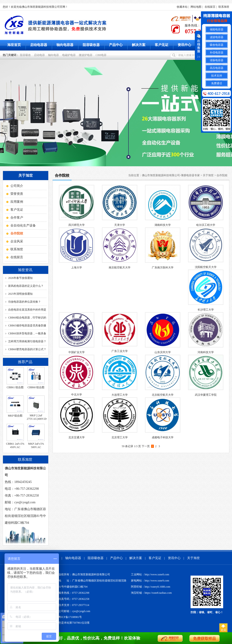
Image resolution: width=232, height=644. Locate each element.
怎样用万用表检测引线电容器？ (27, 341)
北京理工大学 (120, 437)
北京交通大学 (77, 437)
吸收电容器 (217, 45)
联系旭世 (224, 7)
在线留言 (210, 7)
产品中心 (116, 45)
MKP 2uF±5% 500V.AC (36, 445)
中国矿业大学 (77, 352)
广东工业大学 (120, 351)
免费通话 (217, 83)
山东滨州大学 (163, 352)
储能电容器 (217, 29)
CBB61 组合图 (15, 387)
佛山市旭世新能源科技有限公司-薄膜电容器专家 (171, 175)
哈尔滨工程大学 (206, 225)
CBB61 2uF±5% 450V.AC (15, 445)
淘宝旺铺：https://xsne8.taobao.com (151, 593)
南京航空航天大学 (120, 268)
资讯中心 (184, 45)
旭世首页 (14, 45)
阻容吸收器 (91, 45)
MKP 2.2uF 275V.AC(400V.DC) (38, 417)
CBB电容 (102, 55)
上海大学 (77, 268)
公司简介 (17, 186)
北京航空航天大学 (163, 395)
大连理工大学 (120, 395)
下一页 (146, 446)
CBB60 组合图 (36, 387)
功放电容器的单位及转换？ (24, 302)
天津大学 (120, 225)
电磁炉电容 (70, 55)
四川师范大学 (77, 225)
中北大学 (77, 395)
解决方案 (139, 45)
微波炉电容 (86, 55)
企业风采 (17, 241)
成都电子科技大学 (163, 437)
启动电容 (40, 55)
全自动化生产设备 (23, 226)
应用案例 (17, 202)
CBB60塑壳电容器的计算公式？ (27, 349)
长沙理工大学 (206, 310)
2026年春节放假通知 (20, 278)
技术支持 (217, 76)
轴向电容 (54, 55)
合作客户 (17, 218)
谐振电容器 (217, 60)
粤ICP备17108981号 (70, 617)
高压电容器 (217, 68)
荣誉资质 (17, 194)
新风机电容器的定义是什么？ (26, 286)
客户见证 (162, 45)
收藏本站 (182, 7)
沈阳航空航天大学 (206, 267)
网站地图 (196, 7)
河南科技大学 (206, 352)
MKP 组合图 (15, 416)
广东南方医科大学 (163, 268)
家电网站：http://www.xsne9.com (150, 581)
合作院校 (222, 175)
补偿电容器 (217, 53)
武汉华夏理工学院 (206, 395)
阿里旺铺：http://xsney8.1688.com (151, 587)
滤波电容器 (217, 37)
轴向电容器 (65, 45)
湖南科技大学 (163, 225)
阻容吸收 (26, 55)
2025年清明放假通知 (20, 294)
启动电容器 (39, 45)
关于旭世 (208, 175)
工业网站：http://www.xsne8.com (150, 574)
